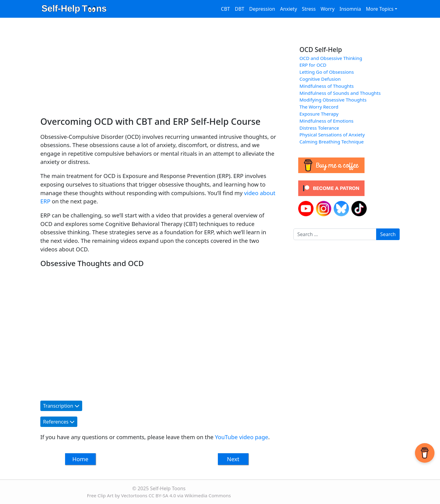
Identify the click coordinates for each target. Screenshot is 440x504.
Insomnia (350, 9)
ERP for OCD (313, 65)
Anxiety (288, 9)
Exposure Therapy (319, 114)
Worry (328, 9)
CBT (225, 9)
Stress (309, 9)
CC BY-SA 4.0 (162, 495)
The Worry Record (319, 107)
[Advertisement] (158, 70)
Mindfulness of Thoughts (327, 86)
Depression (262, 9)
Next (233, 459)
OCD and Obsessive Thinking (331, 58)
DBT (240, 9)
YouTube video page (242, 437)
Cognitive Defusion (320, 79)
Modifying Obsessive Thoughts (333, 100)
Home (80, 459)
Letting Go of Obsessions (327, 72)
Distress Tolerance (319, 128)
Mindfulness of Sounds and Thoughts (340, 93)
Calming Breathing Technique (332, 142)
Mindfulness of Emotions (326, 121)
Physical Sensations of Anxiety (332, 135)
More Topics (380, 9)
